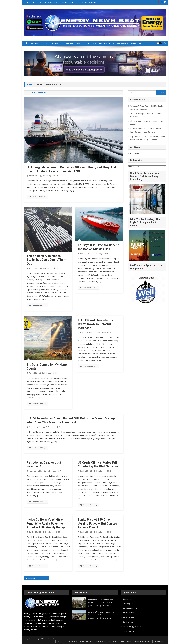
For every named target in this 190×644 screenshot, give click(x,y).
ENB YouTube (129, 617)
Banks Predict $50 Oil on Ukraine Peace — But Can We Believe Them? (97, 524)
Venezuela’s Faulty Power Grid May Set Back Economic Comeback (148, 107)
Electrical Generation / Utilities (113, 43)
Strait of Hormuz (130, 622)
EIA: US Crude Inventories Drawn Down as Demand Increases (95, 324)
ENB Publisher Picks (131, 608)
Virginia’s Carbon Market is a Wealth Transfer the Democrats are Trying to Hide (148, 138)
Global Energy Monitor (132, 627)
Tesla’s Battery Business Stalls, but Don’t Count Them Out (46, 260)
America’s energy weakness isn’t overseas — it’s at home (148, 115)
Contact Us (136, 43)
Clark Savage (47, 176)
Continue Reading (37, 196)
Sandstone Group (130, 631)
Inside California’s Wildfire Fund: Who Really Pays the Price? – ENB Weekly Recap (46, 524)
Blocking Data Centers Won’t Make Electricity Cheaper (148, 123)
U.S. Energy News (52, 43)
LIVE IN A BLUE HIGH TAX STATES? (85, 2)
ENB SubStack (66, 2)
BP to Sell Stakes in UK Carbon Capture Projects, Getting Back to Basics (146, 130)
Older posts (32, 578)
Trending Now (129, 604)
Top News (35, 43)
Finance (90, 43)
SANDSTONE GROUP (52, 2)
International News (73, 43)
